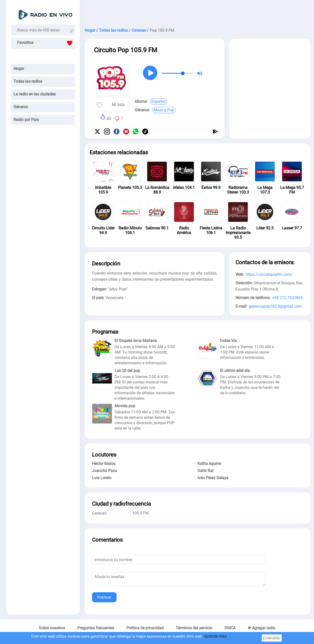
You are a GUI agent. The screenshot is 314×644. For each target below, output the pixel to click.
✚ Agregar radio (262, 628)
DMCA (230, 628)
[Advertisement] (197, 12)
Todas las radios (28, 81)
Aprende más (215, 636)
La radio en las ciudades (35, 94)
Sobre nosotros (52, 628)
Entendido (272, 638)
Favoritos (46, 43)
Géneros (21, 107)
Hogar (19, 69)
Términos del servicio (194, 628)
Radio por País (26, 120)
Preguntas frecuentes (96, 628)
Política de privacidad (145, 628)
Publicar (104, 597)
